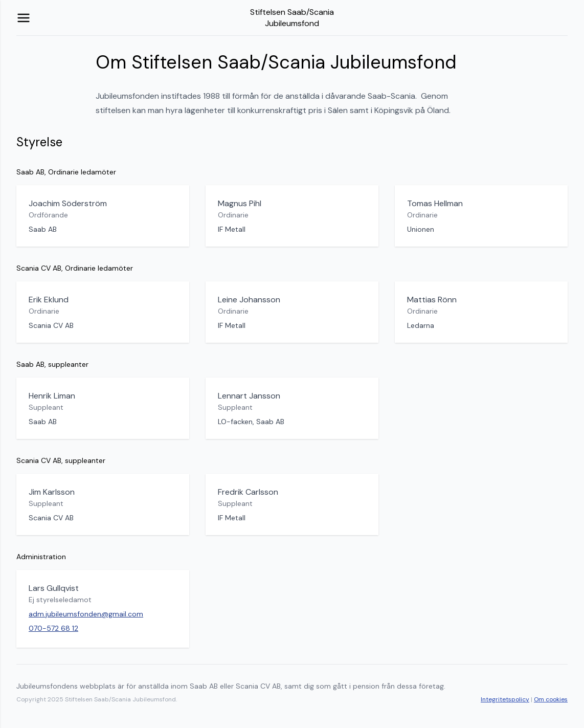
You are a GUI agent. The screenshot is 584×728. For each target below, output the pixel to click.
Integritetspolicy (505, 699)
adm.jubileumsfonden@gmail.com (86, 614)
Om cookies (551, 699)
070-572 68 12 (53, 628)
